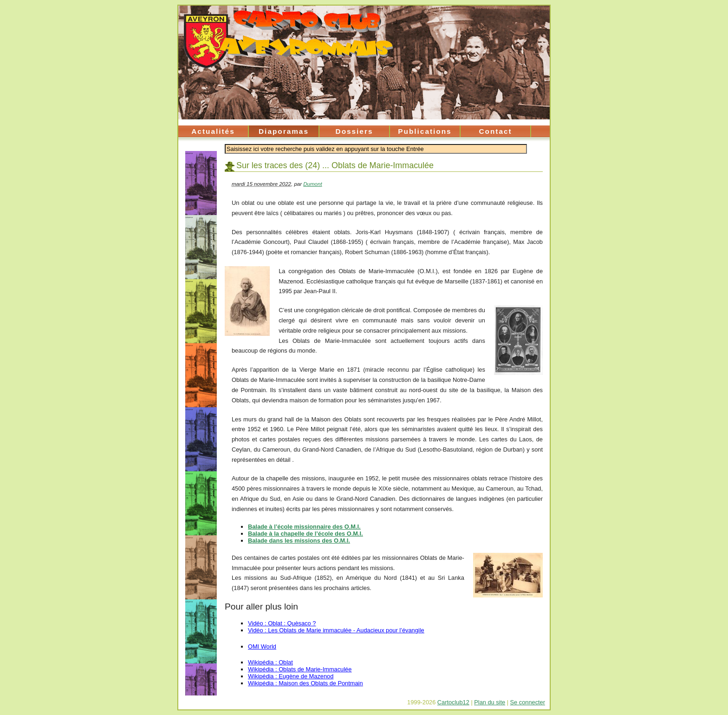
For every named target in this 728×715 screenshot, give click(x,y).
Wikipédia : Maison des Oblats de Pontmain (305, 683)
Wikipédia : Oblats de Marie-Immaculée (300, 669)
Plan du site (490, 702)
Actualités (213, 131)
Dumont (312, 184)
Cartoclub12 (453, 702)
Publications (425, 131)
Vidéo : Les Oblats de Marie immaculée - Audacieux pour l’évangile (336, 630)
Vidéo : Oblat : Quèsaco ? (282, 623)
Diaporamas (284, 131)
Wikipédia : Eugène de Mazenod (291, 676)
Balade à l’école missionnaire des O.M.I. (304, 527)
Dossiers (354, 131)
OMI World (262, 646)
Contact (495, 131)
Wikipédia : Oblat (270, 662)
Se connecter (528, 702)
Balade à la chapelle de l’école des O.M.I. (305, 534)
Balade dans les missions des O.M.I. (299, 541)
